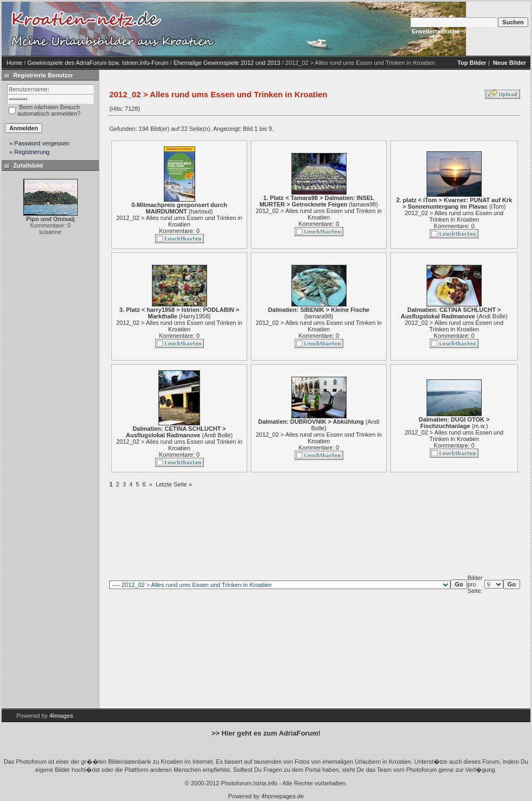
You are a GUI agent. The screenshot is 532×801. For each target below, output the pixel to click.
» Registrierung (29, 152)
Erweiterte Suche (435, 31)
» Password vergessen (39, 143)
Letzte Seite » (174, 484)
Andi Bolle (492, 316)
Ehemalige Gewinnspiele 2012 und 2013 (227, 63)
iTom (498, 206)
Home (14, 63)
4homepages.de (282, 796)
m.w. (480, 426)
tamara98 (363, 204)
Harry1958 (195, 316)
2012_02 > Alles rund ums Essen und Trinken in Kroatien (179, 221)
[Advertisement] (310, 29)
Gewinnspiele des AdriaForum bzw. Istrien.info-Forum (98, 63)
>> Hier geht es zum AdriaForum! (266, 733)
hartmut (201, 211)
